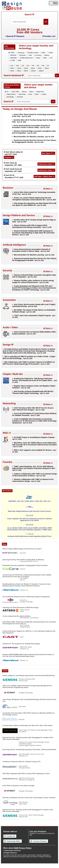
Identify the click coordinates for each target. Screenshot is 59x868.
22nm (40, 68)
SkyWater (14, 58)
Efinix (37, 94)
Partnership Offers (12, 841)
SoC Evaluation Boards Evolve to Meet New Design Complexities (26, 597)
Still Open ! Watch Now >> (44, 176)
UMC (45, 58)
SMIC (44, 53)
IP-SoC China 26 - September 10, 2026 (13, 164)
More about (17, 848)
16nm (26, 68)
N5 (38, 66)
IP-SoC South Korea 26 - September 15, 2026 (13, 170)
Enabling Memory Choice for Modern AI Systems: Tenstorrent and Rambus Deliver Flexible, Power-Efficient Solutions (26, 585)
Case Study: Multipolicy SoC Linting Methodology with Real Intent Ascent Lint (29, 700)
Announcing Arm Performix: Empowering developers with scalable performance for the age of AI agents (27, 576)
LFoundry (38, 55)
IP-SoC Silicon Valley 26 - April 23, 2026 (13, 153)
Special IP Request (15, 36)
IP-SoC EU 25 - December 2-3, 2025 (13, 176)
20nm (33, 68)
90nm (26, 71)
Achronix (20, 97)
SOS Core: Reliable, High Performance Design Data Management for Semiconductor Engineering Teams (27, 687)
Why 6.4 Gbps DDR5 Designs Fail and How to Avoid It (22, 549)
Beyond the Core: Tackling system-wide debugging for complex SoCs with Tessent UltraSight (28, 738)
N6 (43, 66)
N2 (23, 66)
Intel (30, 55)
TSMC (12, 53)
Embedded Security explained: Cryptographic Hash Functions (25, 565)
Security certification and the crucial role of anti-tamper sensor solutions (29, 798)
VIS (51, 58)
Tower (38, 58)
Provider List (49, 36)
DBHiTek (13, 55)
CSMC (51, 53)
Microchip (22, 94)
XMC (20, 60)
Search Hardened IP (14, 75)
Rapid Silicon (11, 94)
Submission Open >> (46, 164)
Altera (31, 92)
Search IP (29, 14)
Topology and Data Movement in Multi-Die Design (21, 607)
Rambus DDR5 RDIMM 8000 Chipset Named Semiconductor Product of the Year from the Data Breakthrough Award (28, 655)
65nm (19, 71)
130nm (33, 71)
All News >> (48, 189)
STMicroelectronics (27, 58)
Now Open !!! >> (48, 153)
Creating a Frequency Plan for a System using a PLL (22, 762)
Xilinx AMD (15, 92)
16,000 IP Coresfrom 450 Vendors (29, 31)
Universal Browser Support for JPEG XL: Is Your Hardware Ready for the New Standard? (29, 632)
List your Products (38, 841)
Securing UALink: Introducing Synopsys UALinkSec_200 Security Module (29, 749)
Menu (53, 3)
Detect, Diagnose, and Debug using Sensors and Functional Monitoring (28, 675)
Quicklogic (10, 97)
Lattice (44, 94)
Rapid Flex (40, 92)
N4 (33, 66)
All (8, 92)
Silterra (47, 55)
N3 (28, 66)
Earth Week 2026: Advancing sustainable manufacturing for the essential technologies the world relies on (29, 623)
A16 (18, 66)
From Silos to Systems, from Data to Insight (18, 786)
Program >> (9, 157)
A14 (12, 66)
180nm (41, 71)
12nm (19, 68)
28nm (47, 68)
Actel (30, 94)
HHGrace (23, 55)
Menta (24, 92)
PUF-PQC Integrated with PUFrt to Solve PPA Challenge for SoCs (26, 774)
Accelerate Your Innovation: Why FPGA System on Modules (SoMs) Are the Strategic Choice (28, 714)
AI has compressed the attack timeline (16, 616)
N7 (48, 66)
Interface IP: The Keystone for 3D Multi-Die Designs (21, 644)
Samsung (21, 53)
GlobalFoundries (33, 53)
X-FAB (13, 60)
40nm (12, 71)
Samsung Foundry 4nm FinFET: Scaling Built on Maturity (23, 560)
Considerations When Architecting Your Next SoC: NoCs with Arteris (27, 725)
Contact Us (10, 836)
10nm (12, 68)
